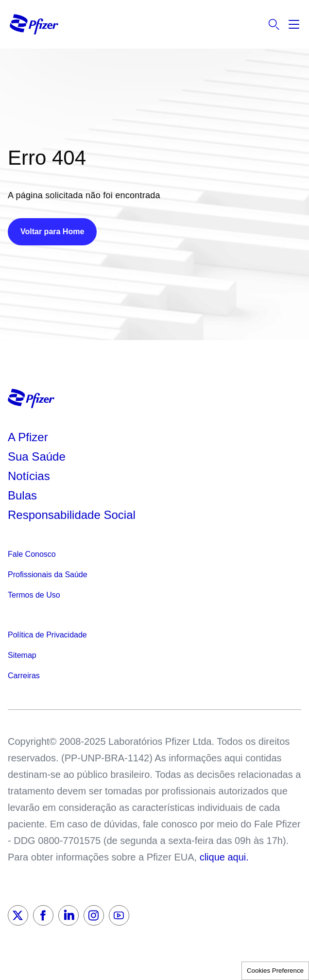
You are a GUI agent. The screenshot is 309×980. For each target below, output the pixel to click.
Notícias (30, 476)
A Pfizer (28, 437)
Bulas (24, 495)
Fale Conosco (32, 554)
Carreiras (24, 676)
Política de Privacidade (47, 635)
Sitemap (22, 655)
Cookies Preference (275, 971)
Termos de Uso (34, 595)
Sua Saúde (37, 456)
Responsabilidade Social (72, 515)
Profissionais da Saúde (48, 575)
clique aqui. (224, 857)
